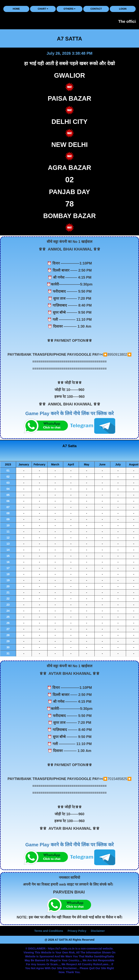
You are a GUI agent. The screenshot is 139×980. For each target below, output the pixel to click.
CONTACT (96, 9)
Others (69, 9)
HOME (16, 9)
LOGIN (123, 9)
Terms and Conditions (49, 931)
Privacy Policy (77, 931)
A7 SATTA (69, 39)
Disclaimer (98, 931)
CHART (43, 9)
